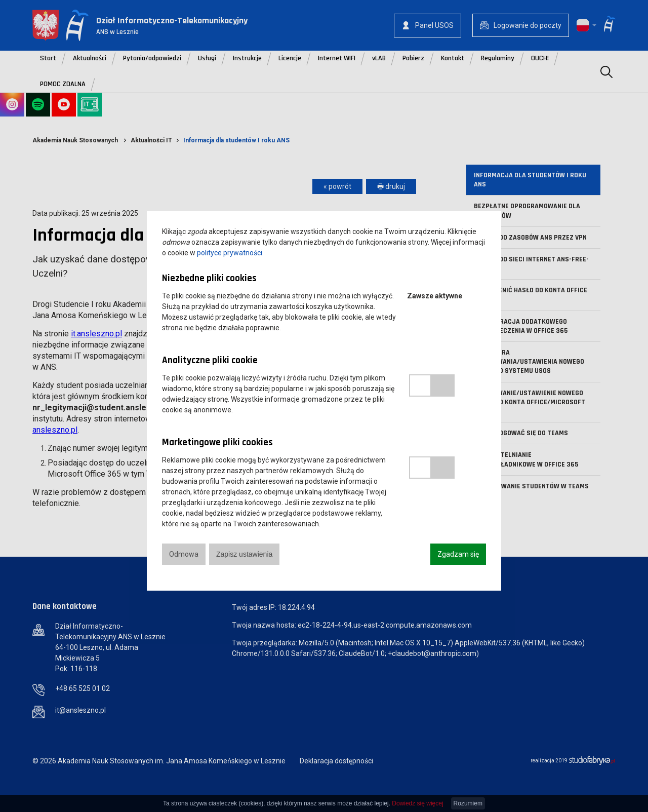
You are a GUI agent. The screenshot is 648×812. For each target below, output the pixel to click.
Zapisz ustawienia (244, 554)
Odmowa (184, 554)
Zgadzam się (458, 554)
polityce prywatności (230, 253)
